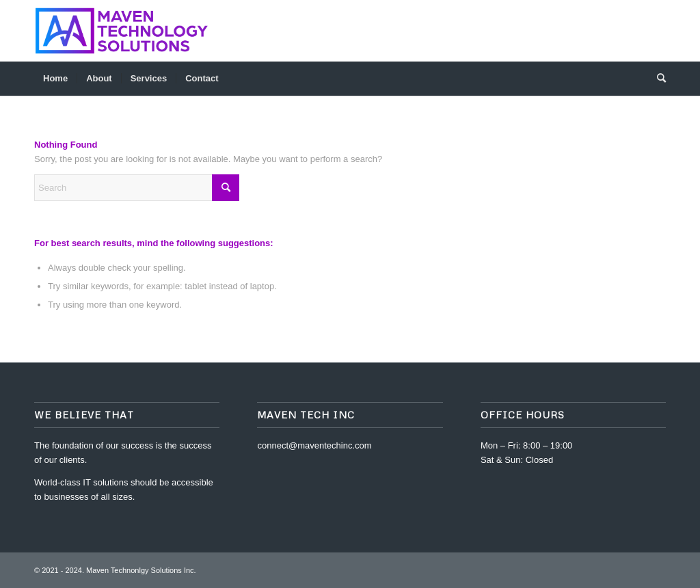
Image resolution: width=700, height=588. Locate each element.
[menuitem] (55, 79)
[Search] (657, 79)
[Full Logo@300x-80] (123, 31)
